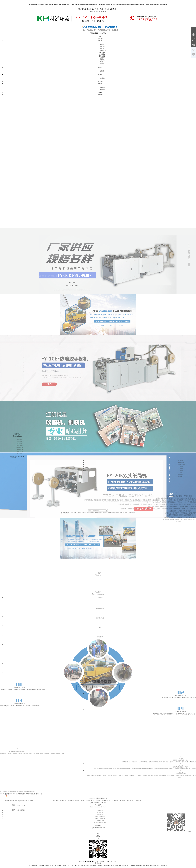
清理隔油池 (102, 54)
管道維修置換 (102, 50)
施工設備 (100, 82)
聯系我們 (103, 11)
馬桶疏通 (102, 62)
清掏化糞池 (102, 52)
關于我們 (98, 11)
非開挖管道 (102, 56)
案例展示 (102, 78)
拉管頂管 (102, 58)
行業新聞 (102, 89)
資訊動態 (100, 84)
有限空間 (100, 67)
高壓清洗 (102, 46)
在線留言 (100, 93)
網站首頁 (93, 11)
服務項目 (100, 41)
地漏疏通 (102, 64)
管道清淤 (102, 48)
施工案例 (100, 75)
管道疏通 (102, 44)
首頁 (100, 37)
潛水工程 (102, 60)
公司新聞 (102, 87)
